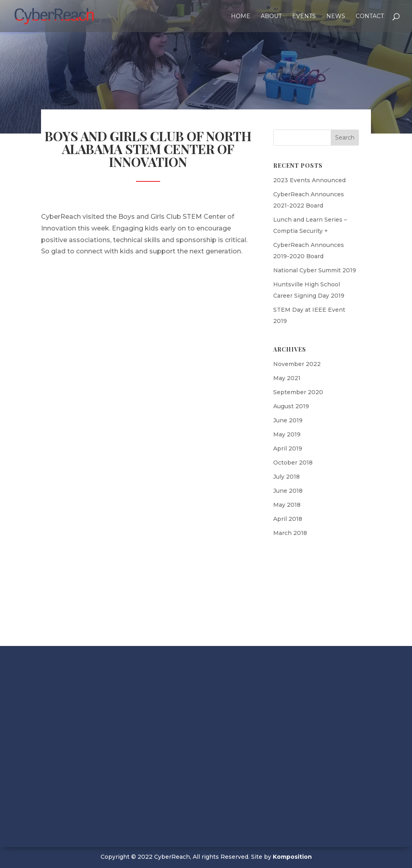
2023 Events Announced (309, 180)
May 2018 (287, 505)
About (271, 16)
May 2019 (287, 434)
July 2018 (286, 477)
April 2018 (288, 519)
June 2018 (288, 491)
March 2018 (290, 533)
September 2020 (298, 392)
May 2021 (287, 378)
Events (304, 16)
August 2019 (291, 406)
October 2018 (293, 463)
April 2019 (288, 448)
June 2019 (288, 420)
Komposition (292, 857)
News (336, 16)
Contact (370, 16)
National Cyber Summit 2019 (315, 270)
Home (241, 16)
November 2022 (297, 364)
